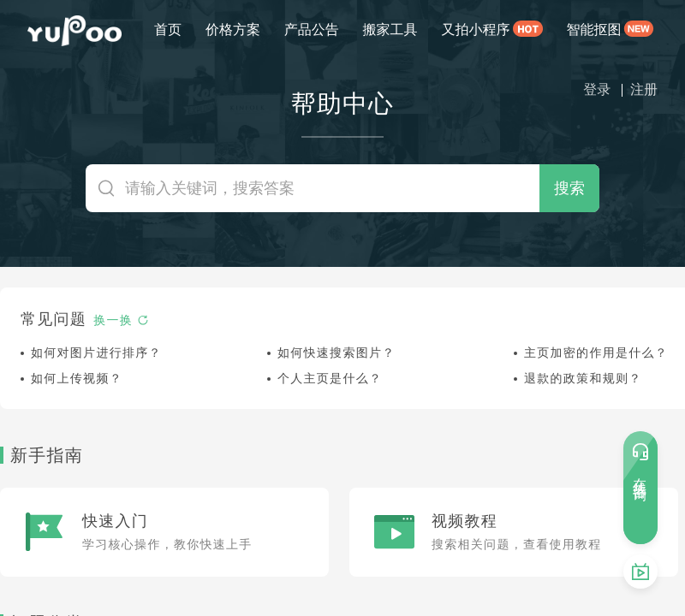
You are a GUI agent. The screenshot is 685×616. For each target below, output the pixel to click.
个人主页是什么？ (330, 378)
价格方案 (233, 30)
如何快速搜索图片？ (337, 352)
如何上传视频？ (77, 378)
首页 (168, 30)
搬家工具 (390, 30)
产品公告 (312, 30)
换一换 (122, 320)
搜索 (569, 188)
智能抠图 (594, 30)
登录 (597, 89)
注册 (644, 89)
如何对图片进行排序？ (96, 352)
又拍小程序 (475, 30)
